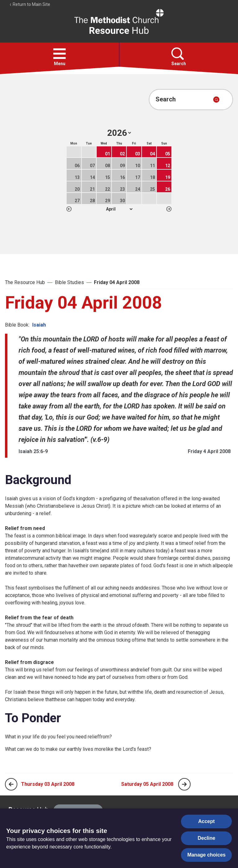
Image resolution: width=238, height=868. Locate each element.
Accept (207, 821)
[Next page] (184, 784)
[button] (59, 54)
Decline (207, 838)
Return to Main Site (30, 4)
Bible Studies (69, 282)
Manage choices (206, 855)
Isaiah (39, 325)
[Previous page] (11, 784)
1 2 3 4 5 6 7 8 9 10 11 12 (119, 209)
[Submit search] (216, 100)
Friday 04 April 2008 (117, 282)
